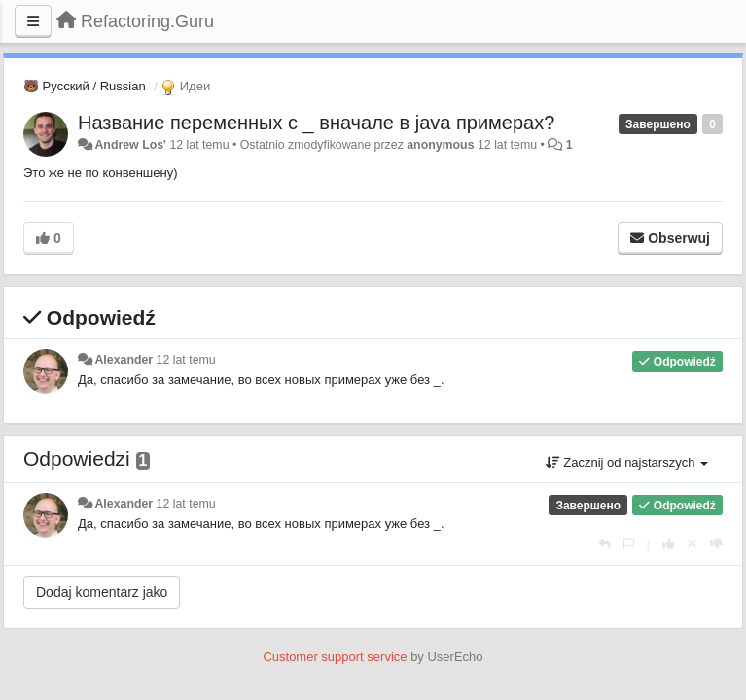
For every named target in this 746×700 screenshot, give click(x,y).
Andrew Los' (130, 145)
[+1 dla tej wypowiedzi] (669, 544)
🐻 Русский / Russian (85, 86)
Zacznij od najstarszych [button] (627, 462)
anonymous (440, 145)
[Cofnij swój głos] (693, 544)
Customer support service (335, 657)
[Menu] (33, 21)
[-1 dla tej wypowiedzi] (716, 544)
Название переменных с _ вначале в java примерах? (316, 122)
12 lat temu (186, 360)
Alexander (124, 360)
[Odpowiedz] (604, 544)
